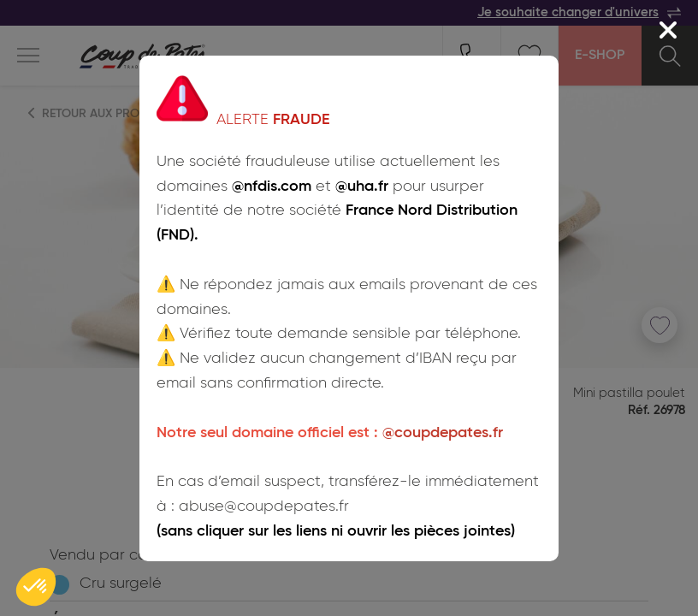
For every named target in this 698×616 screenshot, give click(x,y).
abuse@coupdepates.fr (264, 506)
